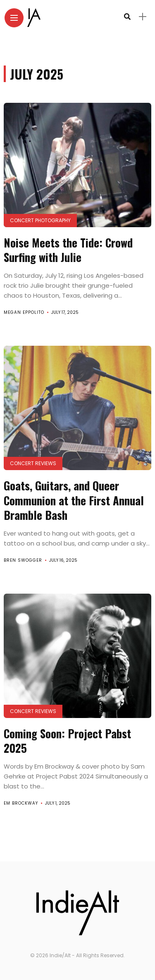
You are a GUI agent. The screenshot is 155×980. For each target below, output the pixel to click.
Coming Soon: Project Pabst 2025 (67, 741)
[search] (127, 17)
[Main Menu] (14, 18)
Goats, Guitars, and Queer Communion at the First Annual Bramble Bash (74, 500)
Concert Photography (40, 220)
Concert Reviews (33, 463)
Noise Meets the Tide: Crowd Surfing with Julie (68, 250)
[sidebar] (143, 17)
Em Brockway (21, 803)
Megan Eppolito (24, 312)
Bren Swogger (23, 560)
